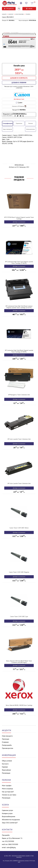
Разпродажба (7, 745)
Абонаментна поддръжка (11, 820)
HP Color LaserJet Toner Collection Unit (19, 439)
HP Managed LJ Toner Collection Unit (19, 395)
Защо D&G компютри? (10, 823)
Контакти (5, 764)
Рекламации (6, 773)
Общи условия (7, 761)
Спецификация (8, 123)
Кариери (5, 767)
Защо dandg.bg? (7, 129)
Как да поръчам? (8, 792)
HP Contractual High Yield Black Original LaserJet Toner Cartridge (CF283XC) (19, 351)
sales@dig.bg (11, 847)
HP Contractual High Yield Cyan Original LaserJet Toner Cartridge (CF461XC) (19, 262)
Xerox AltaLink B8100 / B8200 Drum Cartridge (19, 705)
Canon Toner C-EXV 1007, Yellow (19, 528)
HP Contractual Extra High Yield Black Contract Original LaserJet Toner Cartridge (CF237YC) (19, 307)
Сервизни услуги (7, 810)
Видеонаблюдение (9, 816)
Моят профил (7, 785)
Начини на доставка (9, 795)
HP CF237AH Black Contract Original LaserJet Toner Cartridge (19, 218)
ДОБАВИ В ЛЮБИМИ (19, 83)
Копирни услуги (7, 813)
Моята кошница (7, 789)
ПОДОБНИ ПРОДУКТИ (19, 178)
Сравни (19, 103)
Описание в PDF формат (19, 106)
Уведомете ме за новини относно (15, 115)
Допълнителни (31, 129)
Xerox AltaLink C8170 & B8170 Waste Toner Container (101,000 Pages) (19, 662)
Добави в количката (19, 222)
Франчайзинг (6, 770)
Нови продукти (7, 736)
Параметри (19, 123)
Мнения (31, 123)
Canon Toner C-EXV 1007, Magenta (19, 572)
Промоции (6, 739)
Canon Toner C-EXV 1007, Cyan (19, 617)
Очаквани (5, 742)
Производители (7, 748)
